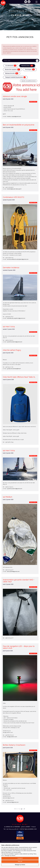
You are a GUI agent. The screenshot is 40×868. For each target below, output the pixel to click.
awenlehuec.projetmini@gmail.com (16, 318)
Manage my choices (20, 865)
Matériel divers (27, 66)
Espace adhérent (20, 23)
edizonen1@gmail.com (13, 802)
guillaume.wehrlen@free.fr (14, 369)
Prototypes (30, 70)
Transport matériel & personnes (15, 77)
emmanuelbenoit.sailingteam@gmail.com (18, 259)
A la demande (11, 66)
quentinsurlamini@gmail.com (15, 342)
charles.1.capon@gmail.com (14, 116)
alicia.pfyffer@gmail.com (13, 571)
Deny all (20, 861)
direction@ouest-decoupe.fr (14, 189)
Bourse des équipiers (13, 70)
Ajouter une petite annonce (29, 81)
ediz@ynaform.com (12, 737)
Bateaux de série (12, 73)
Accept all (20, 858)
